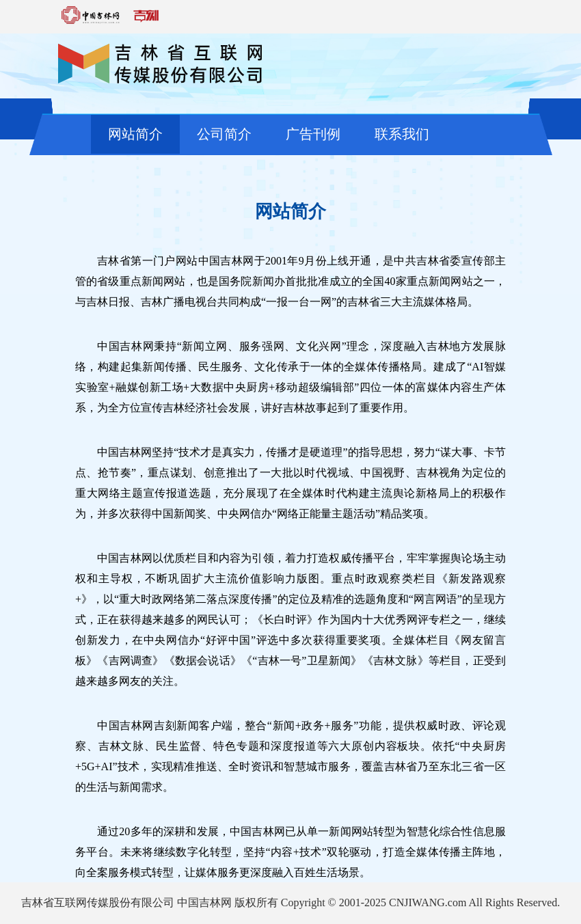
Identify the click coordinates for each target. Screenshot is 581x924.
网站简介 (135, 134)
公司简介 (224, 134)
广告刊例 (313, 134)
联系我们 (402, 134)
